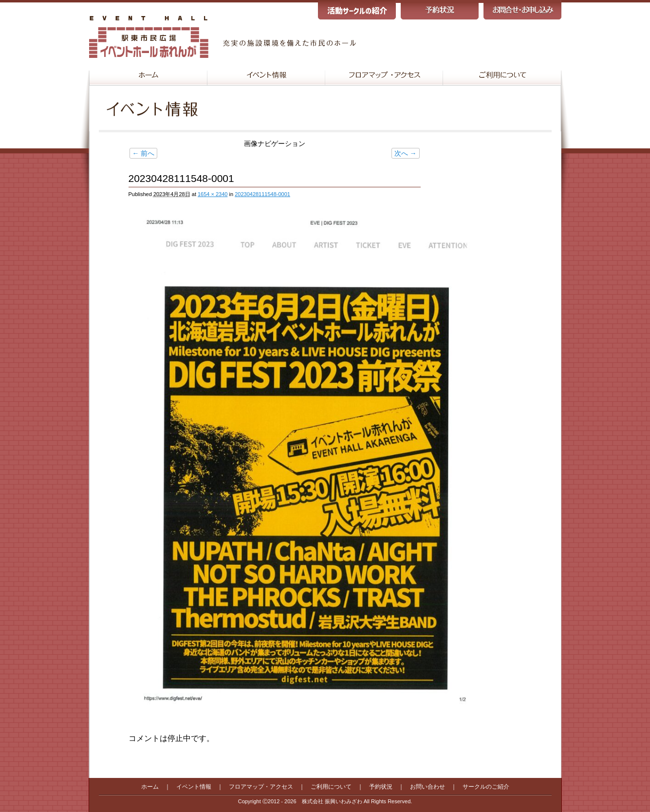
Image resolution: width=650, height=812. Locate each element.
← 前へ (144, 153)
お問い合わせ (427, 787)
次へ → (406, 153)
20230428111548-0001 (262, 194)
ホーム (150, 787)
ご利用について (331, 787)
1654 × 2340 (213, 194)
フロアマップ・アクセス (261, 787)
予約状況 (381, 787)
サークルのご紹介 (486, 787)
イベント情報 (194, 787)
